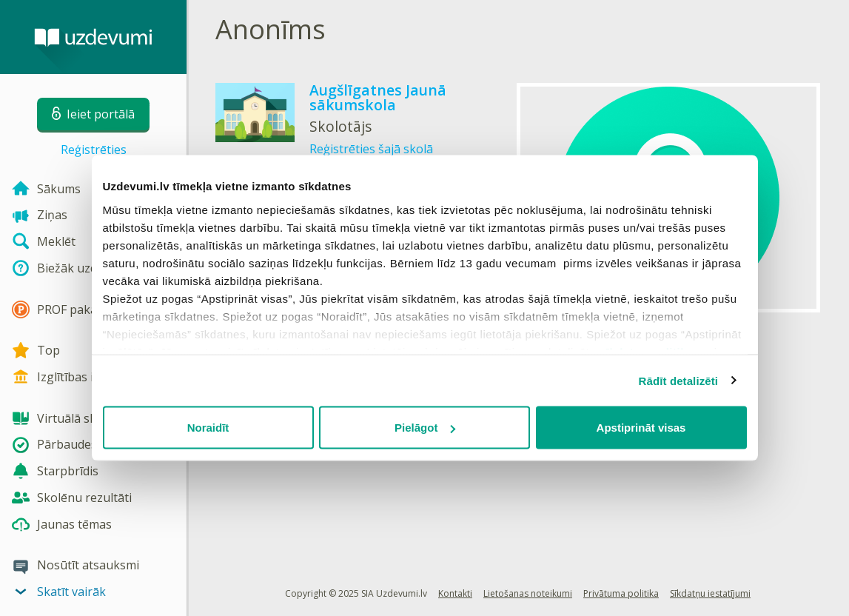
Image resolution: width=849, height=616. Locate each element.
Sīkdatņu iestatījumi (710, 593)
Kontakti (455, 593)
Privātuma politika (621, 593)
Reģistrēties (94, 150)
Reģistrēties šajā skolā (371, 149)
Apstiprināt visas (641, 428)
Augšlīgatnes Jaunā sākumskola (378, 97)
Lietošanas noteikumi (528, 593)
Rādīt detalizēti (678, 380)
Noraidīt (208, 428)
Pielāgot (425, 428)
